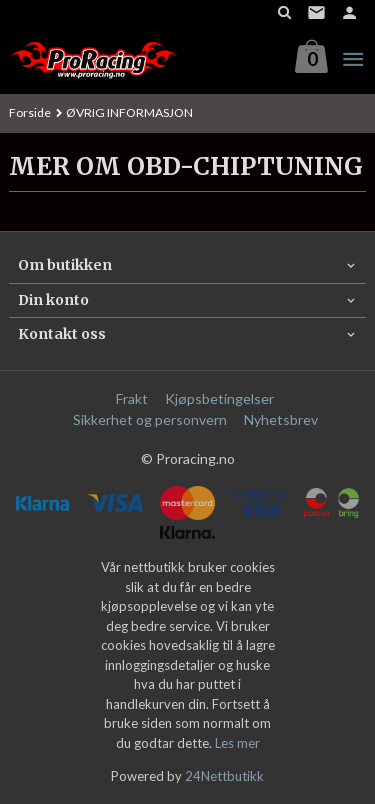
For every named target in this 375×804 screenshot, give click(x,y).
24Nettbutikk (224, 776)
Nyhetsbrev (281, 419)
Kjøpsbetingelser (219, 398)
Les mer (237, 743)
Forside (30, 112)
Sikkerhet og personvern (150, 419)
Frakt (132, 398)
